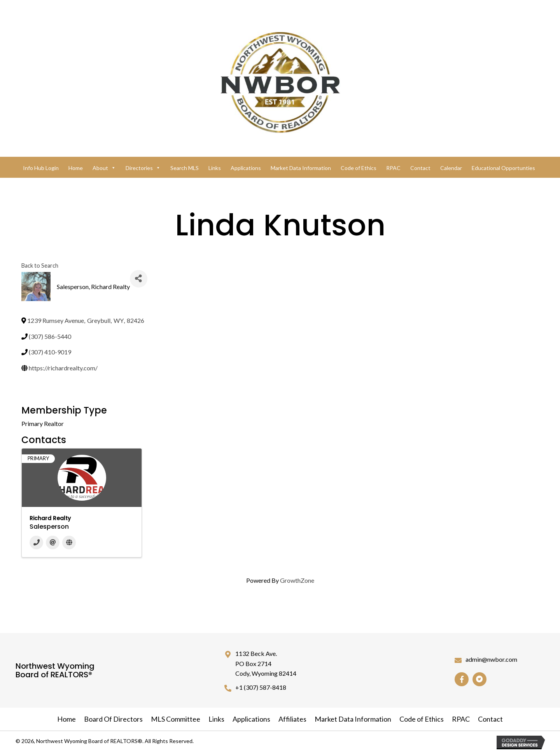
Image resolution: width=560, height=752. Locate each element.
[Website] (69, 543)
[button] (462, 679)
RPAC (393, 168)
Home (76, 168)
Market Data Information (301, 168)
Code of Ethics (359, 168)
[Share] (139, 279)
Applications (246, 168)
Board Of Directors (113, 719)
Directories (143, 168)
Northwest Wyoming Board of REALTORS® (55, 670)
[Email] (53, 543)
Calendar (451, 168)
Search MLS (185, 168)
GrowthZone (297, 580)
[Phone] (36, 543)
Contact (420, 168)
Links (215, 168)
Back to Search (40, 266)
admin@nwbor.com (491, 659)
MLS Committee (176, 719)
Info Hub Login (41, 168)
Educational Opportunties (503, 168)
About (104, 168)
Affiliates (292, 719)
